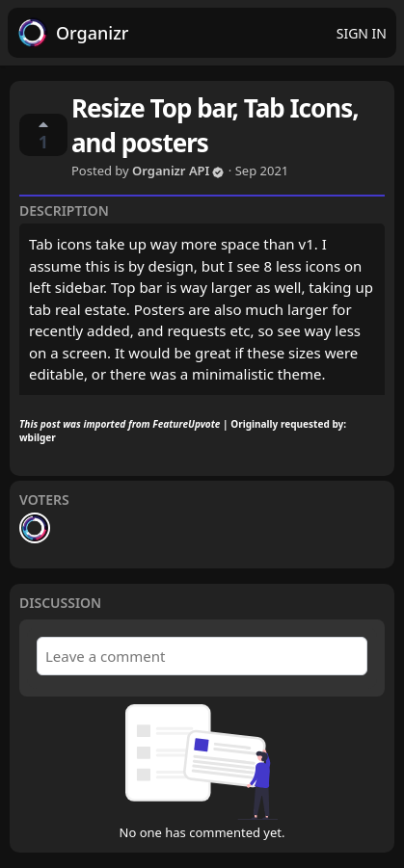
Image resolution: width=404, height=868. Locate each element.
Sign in (362, 33)
